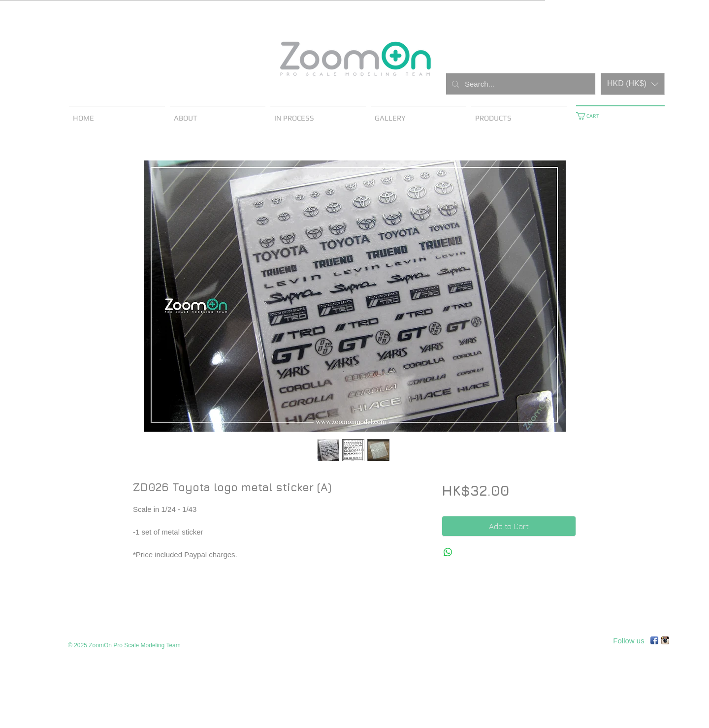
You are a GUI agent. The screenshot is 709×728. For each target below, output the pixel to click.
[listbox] (633, 84)
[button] (633, 84)
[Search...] (520, 84)
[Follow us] (629, 641)
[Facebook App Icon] (654, 640)
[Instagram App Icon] (665, 640)
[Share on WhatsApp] (448, 552)
